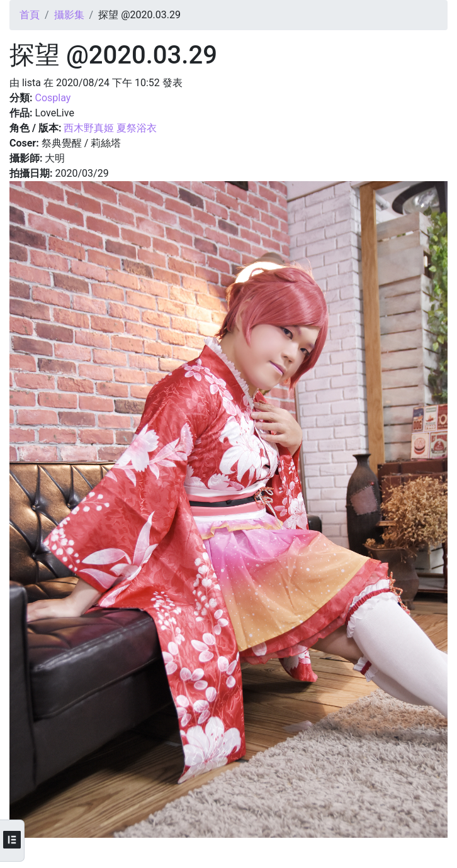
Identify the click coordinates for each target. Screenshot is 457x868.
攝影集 (69, 15)
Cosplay (53, 98)
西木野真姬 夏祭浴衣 (110, 128)
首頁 (30, 15)
